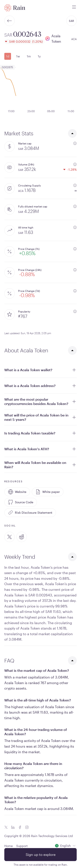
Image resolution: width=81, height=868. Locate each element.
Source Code (21, 502)
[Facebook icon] (20, 827)
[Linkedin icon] (13, 827)
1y (39, 56)
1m (29, 56)
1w (18, 56)
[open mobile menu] (74, 8)
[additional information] (75, 143)
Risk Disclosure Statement (30, 513)
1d (8, 56)
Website (17, 492)
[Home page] (15, 8)
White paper (48, 492)
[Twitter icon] (6, 827)
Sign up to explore (41, 854)
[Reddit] (22, 537)
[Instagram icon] (27, 827)
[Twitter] (10, 537)
